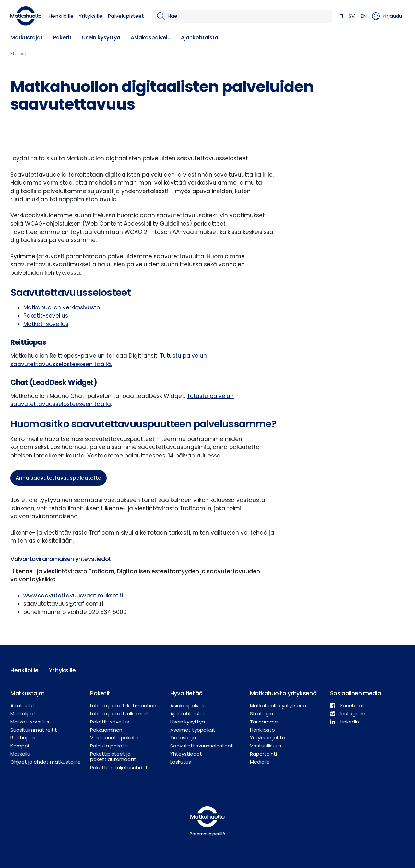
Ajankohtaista (200, 37)
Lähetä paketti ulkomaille (120, 714)
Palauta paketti (109, 746)
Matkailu (20, 754)
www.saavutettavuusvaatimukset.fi (73, 596)
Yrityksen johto (268, 738)
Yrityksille (91, 16)
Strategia (261, 714)
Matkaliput (23, 714)
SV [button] (352, 16)
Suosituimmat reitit (34, 730)
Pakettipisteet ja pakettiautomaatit (113, 757)
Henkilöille (61, 16)
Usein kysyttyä (101, 37)
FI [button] (341, 16)
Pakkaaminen (106, 730)
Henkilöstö (262, 730)
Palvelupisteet (126, 16)
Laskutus (181, 762)
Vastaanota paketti (114, 738)
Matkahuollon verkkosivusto (62, 307)
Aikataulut (23, 706)
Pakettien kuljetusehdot (119, 767)
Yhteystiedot (186, 754)
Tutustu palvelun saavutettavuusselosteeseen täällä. (109, 360)
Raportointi (263, 754)
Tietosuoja (183, 738)
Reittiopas (23, 738)
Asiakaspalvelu (151, 37)
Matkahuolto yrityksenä (278, 706)
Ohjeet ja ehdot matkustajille (46, 762)
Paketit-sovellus (46, 316)
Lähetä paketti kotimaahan (123, 706)
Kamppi (20, 746)
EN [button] (363, 16)
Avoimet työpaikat (193, 730)
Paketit (62, 37)
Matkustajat (27, 37)
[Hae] (247, 16)
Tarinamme (264, 722)
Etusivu (18, 54)
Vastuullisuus (266, 746)
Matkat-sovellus (46, 324)
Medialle (260, 762)
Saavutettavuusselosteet (202, 746)
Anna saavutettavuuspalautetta (59, 478)
